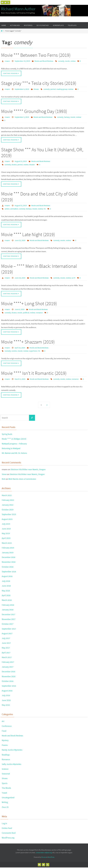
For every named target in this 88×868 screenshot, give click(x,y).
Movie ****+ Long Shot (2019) (29, 304)
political (26, 313)
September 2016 (9, 687)
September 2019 (9, 515)
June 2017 (6, 644)
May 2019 (6, 534)
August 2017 (7, 634)
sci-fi (73, 278)
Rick (3, 480)
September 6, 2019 (22, 89)
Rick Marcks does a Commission (22, 480)
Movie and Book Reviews (44, 61)
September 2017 (9, 629)
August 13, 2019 (21, 206)
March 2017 (7, 658)
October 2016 (8, 682)
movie (67, 61)
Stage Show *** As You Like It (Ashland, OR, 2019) (42, 153)
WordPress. (51, 858)
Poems (5, 746)
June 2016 (6, 701)
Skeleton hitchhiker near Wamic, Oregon (28, 470)
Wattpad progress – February (14, 444)
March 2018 (7, 601)
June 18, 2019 (20, 278)
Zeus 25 (5, 808)
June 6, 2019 (19, 310)
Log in (4, 824)
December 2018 (8, 558)
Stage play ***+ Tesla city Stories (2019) (39, 83)
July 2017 (6, 639)
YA (45, 209)
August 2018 (7, 577)
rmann (7, 61)
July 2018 (6, 582)
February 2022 (8, 501)
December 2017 (8, 615)
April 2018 (6, 596)
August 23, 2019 (21, 162)
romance (39, 313)
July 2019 (6, 525)
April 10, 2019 (20, 348)
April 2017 (6, 653)
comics (14, 351)
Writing (5, 803)
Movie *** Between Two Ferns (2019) (36, 55)
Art (3, 722)
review (73, 61)
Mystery (5, 741)
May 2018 (6, 591)
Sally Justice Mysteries (11, 765)
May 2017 (6, 648)
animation (14, 209)
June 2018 (6, 586)
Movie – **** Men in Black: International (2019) (39, 269)
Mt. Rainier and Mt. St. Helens (14, 454)
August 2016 (7, 691)
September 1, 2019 (22, 117)
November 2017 (9, 620)
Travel (4, 793)
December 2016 (8, 672)
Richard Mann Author (18, 9)
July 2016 (6, 696)
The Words (6, 789)
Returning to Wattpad (11, 449)
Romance (6, 760)
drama (14, 165)
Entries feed (7, 829)
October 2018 (8, 567)
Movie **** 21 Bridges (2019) (14, 439)
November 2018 (9, 563)
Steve (4, 475)
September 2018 (9, 572)
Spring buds (7, 435)
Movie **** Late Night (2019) (28, 235)
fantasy (67, 117)
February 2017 (8, 663)
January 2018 (8, 610)
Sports (5, 784)
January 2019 (8, 553)
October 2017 (8, 625)
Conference (7, 727)
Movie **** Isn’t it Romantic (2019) (34, 374)
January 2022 (8, 505)
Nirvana (44, 858)
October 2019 (8, 510)
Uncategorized (8, 798)
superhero (33, 351)
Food (4, 731)
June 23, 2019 (20, 241)
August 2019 (7, 520)
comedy (61, 61)
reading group (62, 89)
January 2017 (8, 667)
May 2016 (6, 706)
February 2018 (8, 605)
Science (5, 770)
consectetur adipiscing (44, 853)
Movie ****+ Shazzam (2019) (28, 342)
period (53, 89)
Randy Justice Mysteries (12, 751)
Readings (6, 755)
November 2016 (9, 677)
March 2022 (7, 496)
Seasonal (6, 774)
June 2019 (6, 529)
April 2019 (6, 539)
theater (32, 165)
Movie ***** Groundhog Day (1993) (34, 111)
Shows (36, 89)
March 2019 (7, 544)
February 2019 (8, 548)
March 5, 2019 (20, 380)
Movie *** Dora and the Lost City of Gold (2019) (39, 197)
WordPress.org (8, 838)
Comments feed (9, 834)
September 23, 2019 (22, 61)
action (7, 209)
